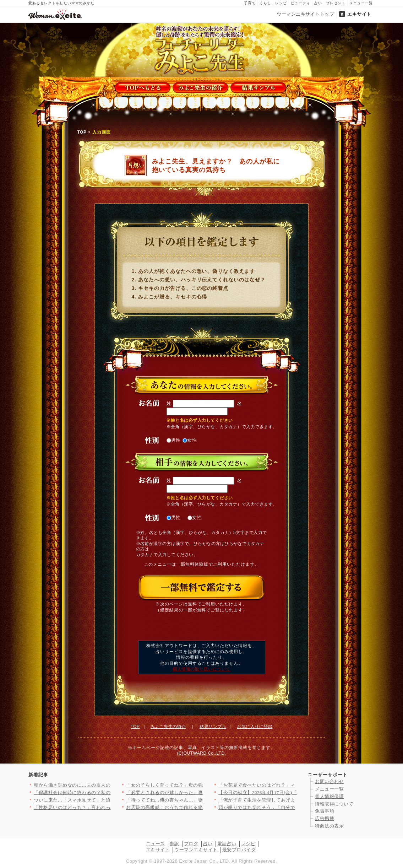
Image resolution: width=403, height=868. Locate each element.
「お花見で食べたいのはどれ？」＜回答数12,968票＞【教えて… (288, 785)
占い (318, 3)
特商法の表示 (329, 826)
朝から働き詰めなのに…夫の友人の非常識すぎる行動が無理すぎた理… (111, 785)
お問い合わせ (329, 781)
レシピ (281, 3)
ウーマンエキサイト (196, 850)
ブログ (191, 844)
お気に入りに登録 (255, 727)
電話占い (227, 844)
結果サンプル (213, 727)
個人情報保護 (329, 796)
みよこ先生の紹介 (168, 727)
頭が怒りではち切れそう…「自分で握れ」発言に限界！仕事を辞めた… (295, 807)
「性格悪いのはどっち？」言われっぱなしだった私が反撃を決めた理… (111, 807)
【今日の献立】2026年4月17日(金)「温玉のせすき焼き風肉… (284, 792)
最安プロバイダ (239, 850)
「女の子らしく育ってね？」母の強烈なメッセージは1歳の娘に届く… (202, 785)
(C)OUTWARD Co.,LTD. (202, 753)
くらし (265, 3)
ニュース (156, 844)
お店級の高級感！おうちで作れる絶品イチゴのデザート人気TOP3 (197, 807)
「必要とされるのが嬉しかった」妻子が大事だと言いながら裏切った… (203, 792)
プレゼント (336, 3)
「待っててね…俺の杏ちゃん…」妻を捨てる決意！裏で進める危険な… (203, 800)
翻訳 (175, 844)
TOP (82, 132)
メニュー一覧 (361, 3)
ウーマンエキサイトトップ (305, 14)
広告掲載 (325, 818)
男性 (174, 440)
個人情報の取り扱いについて (201, 669)
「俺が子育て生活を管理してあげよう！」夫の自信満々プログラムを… (295, 800)
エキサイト (359, 14)
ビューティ (301, 3)
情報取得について (334, 804)
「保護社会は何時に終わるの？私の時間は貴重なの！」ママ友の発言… (111, 792)
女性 (190, 440)
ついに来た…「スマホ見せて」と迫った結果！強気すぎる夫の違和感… (111, 800)
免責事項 (325, 811)
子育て (250, 3)
